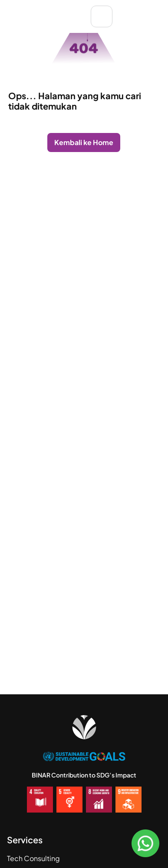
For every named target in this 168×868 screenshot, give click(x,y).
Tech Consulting (33, 858)
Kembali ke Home (84, 142)
